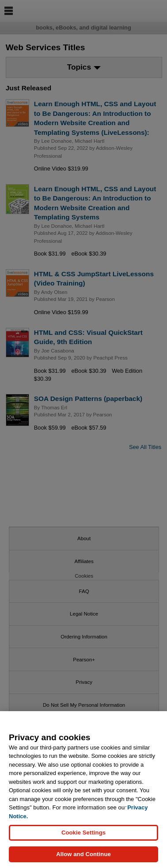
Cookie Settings (83, 833)
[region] (83, 790)
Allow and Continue (83, 854)
